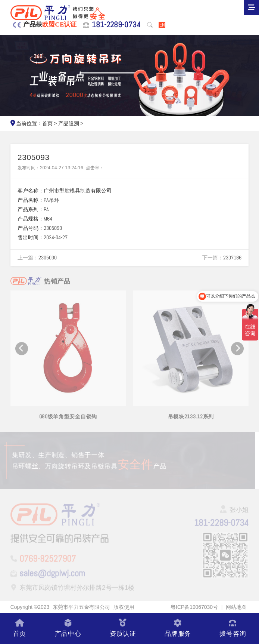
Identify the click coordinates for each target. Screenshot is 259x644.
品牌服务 (178, 628)
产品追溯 (69, 123)
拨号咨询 (233, 628)
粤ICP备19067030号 (194, 607)
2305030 (48, 258)
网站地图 (236, 607)
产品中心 (68, 628)
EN (162, 25)
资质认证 (123, 628)
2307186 (232, 258)
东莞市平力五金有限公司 (81, 607)
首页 (47, 123)
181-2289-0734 (116, 25)
